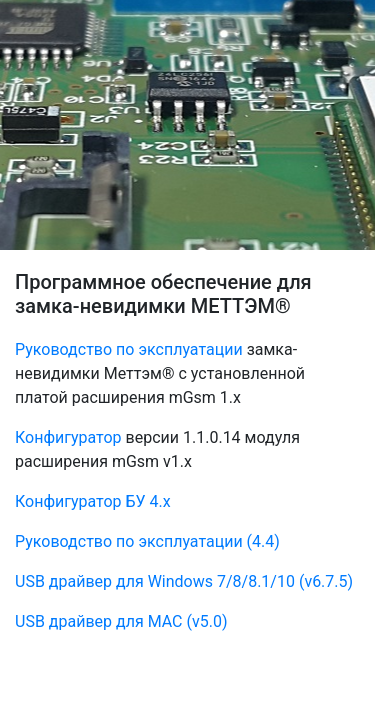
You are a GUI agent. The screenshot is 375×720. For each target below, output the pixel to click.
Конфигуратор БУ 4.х (93, 501)
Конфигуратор (68, 437)
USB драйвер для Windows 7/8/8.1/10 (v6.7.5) (184, 581)
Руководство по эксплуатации (129, 349)
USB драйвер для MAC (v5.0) (121, 621)
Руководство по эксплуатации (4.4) (147, 541)
